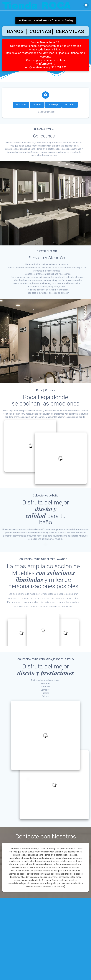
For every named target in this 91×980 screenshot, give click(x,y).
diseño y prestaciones (46, 675)
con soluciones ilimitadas (45, 578)
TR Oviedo (21, 107)
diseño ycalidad (41, 515)
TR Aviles (70, 107)
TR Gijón (37, 107)
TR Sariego (53, 107)
